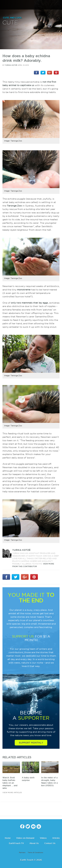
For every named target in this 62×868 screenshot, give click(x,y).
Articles (56, 838)
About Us (34, 843)
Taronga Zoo (14, 206)
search (58, 5)
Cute (10, 23)
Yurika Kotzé (11, 65)
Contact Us (50, 843)
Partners (22, 853)
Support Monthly (31, 743)
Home (8, 838)
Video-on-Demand (25, 838)
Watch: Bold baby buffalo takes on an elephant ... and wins (10, 783)
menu (4, 5)
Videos (43, 838)
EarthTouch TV (16, 843)
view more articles (12, 793)
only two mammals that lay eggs (30, 303)
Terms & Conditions (35, 853)
